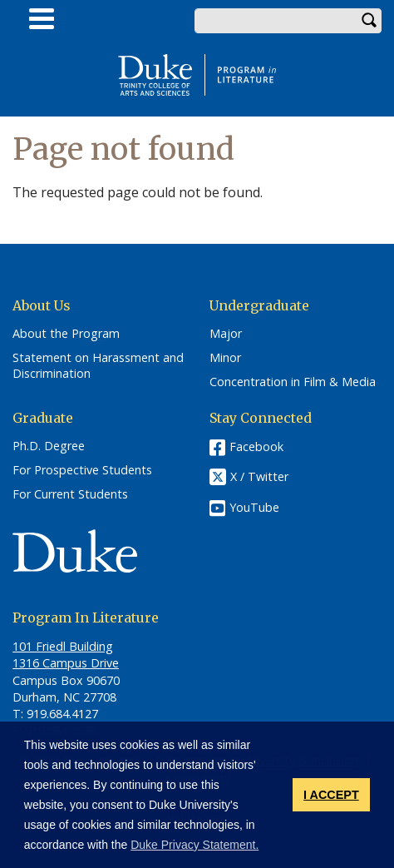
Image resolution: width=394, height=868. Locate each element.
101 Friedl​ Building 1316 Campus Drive (66, 655)
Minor (225, 358)
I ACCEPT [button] (331, 795)
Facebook (256, 446)
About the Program (66, 334)
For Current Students (70, 494)
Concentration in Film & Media (293, 382)
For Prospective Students (82, 470)
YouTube (254, 507)
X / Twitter (259, 477)
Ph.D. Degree (49, 446)
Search (369, 21)
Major (226, 334)
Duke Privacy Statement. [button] (195, 845)
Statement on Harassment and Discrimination (98, 366)
